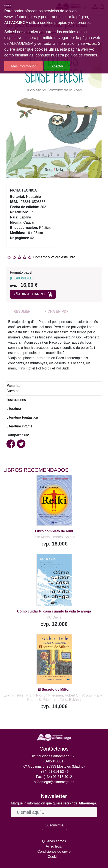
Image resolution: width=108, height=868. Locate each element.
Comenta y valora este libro (54, 257)
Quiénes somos (54, 841)
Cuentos (13, 391)
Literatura (14, 409)
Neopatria (34, 197)
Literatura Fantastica (22, 417)
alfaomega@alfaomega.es (54, 782)
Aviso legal (54, 846)
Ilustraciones (16, 400)
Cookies (54, 857)
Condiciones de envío (54, 852)
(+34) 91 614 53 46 (54, 772)
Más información (24, 66)
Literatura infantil (19, 426)
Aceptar (57, 66)
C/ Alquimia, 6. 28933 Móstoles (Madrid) (54, 766)
